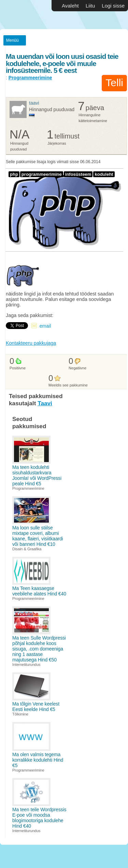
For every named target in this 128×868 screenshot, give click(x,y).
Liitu (90, 6)
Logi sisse (113, 6)
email (45, 326)
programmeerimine (42, 174)
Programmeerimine (30, 78)
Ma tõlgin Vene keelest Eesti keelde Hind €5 (36, 707)
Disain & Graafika (27, 549)
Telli (114, 83)
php (14, 174)
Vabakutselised (20, 15)
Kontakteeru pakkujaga (31, 343)
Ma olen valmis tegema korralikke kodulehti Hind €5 (38, 760)
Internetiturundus (26, 665)
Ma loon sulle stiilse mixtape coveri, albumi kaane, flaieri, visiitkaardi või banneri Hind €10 (38, 536)
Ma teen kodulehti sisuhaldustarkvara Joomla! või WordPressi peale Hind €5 (37, 475)
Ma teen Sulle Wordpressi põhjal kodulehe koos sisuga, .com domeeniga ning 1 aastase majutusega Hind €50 (39, 649)
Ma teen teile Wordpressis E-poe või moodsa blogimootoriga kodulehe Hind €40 (39, 818)
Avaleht (70, 6)
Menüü (12, 40)
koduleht (104, 174)
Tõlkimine (20, 714)
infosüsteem (78, 174)
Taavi (34, 103)
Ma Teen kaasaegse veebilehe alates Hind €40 (39, 591)
